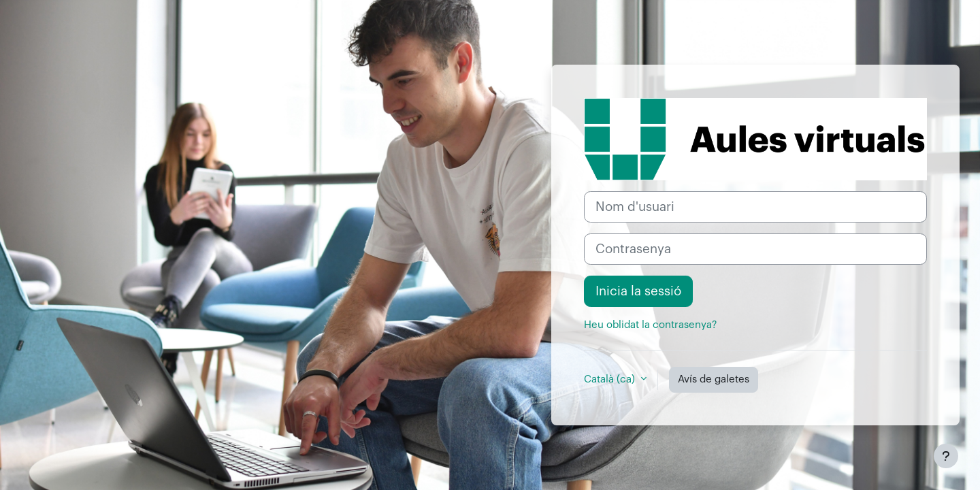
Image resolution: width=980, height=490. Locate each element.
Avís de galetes (714, 379)
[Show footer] (946, 456)
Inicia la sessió (638, 291)
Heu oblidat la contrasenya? (650, 325)
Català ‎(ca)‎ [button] (611, 379)
